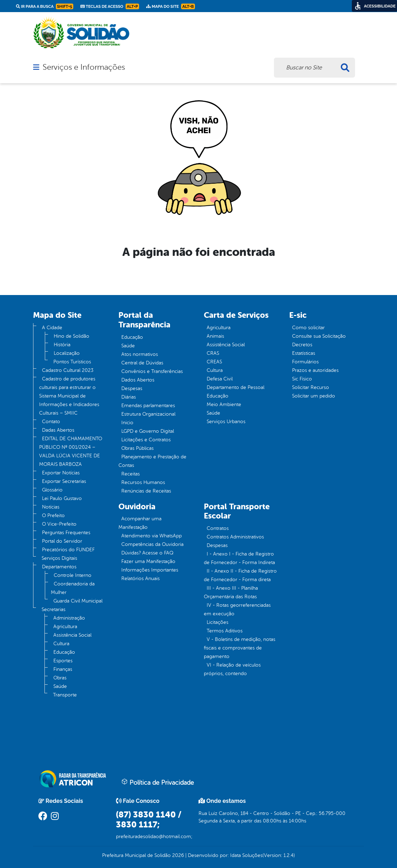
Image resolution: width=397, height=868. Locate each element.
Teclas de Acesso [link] (110, 6)
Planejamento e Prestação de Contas (152, 461)
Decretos (302, 345)
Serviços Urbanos (226, 422)
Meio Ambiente (224, 404)
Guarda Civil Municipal (78, 601)
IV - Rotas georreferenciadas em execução (237, 609)
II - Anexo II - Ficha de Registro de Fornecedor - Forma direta (240, 575)
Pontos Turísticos (72, 362)
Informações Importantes (150, 570)
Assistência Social (72, 635)
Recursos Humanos (143, 482)
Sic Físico (302, 379)
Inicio (127, 423)
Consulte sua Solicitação (319, 336)
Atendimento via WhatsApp (152, 536)
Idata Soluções (246, 855)
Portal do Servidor (62, 541)
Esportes (63, 661)
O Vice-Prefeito (59, 524)
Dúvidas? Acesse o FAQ (147, 553)
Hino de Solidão (72, 336)
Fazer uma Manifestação (148, 561)
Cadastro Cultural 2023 (68, 370)
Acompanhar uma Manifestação (140, 523)
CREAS (214, 362)
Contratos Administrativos (235, 537)
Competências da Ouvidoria (152, 544)
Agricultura (65, 627)
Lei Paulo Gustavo (62, 498)
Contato (51, 422)
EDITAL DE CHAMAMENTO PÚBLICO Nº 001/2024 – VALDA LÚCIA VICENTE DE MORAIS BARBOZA (71, 451)
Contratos (218, 528)
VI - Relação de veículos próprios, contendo (232, 669)
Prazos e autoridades (315, 370)
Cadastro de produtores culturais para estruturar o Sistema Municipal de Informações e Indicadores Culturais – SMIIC (69, 396)
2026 (177, 855)
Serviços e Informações (84, 67)
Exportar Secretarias (64, 481)
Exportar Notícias (61, 473)
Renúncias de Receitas (146, 491)
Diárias (129, 397)
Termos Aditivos (225, 631)
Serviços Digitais (59, 558)
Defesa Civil (220, 379)
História (62, 345)
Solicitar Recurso (311, 387)
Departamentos (59, 567)
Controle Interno (73, 575)
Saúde (60, 686)
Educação (64, 652)
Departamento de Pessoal (235, 387)
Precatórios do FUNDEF (68, 550)
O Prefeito (53, 515)
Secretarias (54, 609)
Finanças (63, 669)
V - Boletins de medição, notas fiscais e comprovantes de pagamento (240, 648)
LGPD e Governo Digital (148, 431)
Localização (67, 353)
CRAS (213, 353)
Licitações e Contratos (146, 440)
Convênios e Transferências (152, 371)
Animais (215, 336)
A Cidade (52, 328)
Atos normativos (140, 354)
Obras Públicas (137, 448)
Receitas (131, 474)
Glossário (52, 490)
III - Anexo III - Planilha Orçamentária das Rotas (231, 592)
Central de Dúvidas (142, 363)
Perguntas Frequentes (66, 533)
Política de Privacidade (158, 782)
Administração (69, 618)
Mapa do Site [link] (171, 6)
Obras (60, 678)
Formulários (305, 362)
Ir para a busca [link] (45, 6)
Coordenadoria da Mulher (73, 588)
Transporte (65, 695)
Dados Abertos (138, 380)
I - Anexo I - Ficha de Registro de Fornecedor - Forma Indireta (239, 558)
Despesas (132, 388)
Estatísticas (304, 353)
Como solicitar (308, 328)
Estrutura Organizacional (148, 414)
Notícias (51, 507)
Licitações (218, 622)
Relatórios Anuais (141, 578)
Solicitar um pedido (314, 396)
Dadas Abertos (58, 430)
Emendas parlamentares (148, 406)
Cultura (61, 644)
